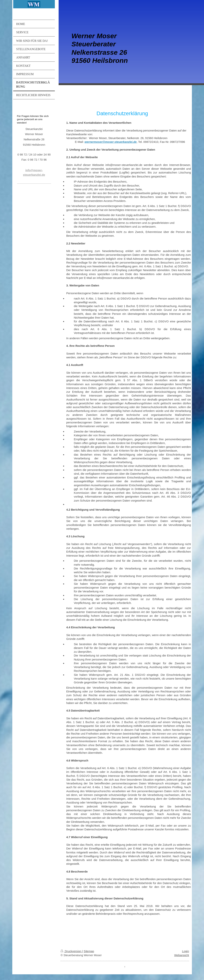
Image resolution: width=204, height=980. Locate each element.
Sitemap (89, 951)
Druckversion (71, 951)
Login (186, 951)
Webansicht (182, 955)
